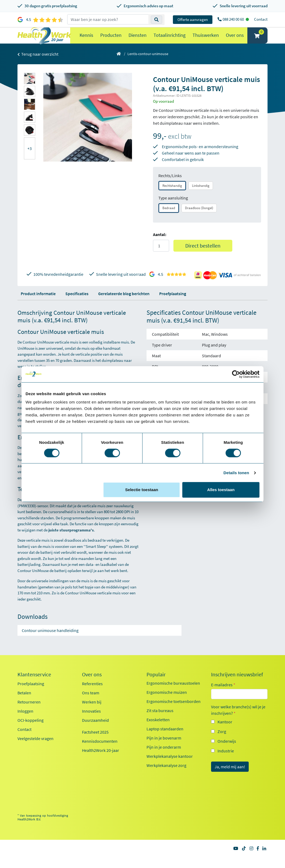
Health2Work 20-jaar (101, 761)
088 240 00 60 (234, 19)
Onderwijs (227, 752)
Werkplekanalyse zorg (166, 776)
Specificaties (77, 304)
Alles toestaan (221, 490)
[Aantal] (161, 256)
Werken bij (92, 713)
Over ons (235, 40)
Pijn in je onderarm (164, 758)
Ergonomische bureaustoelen (173, 694)
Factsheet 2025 (95, 743)
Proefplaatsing (173, 304)
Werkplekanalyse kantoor (170, 767)
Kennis (86, 40)
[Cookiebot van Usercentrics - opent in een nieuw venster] (236, 374)
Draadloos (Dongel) (199, 219)
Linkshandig (201, 196)
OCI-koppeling (31, 731)
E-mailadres (223, 695)
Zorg (222, 742)
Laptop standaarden (165, 740)
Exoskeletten (158, 730)
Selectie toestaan (142, 490)
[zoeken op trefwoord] (108, 19)
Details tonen (236, 473)
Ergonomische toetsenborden (174, 712)
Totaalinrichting (170, 40)
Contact (261, 19)
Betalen (24, 703)
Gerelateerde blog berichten (124, 304)
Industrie (226, 762)
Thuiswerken (206, 40)
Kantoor (225, 733)
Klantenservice (34, 685)
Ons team (91, 703)
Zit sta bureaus (160, 721)
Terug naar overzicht (38, 65)
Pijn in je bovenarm (164, 749)
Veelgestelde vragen (35, 749)
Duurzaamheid (95, 731)
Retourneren (29, 713)
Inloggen (25, 722)
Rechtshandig (172, 196)
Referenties (92, 694)
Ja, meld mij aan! (230, 777)
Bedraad (169, 219)
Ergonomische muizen (167, 703)
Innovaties (91, 722)
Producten (111, 40)
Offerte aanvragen (193, 19)
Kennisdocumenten (100, 752)
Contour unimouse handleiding (50, 641)
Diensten (138, 40)
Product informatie (38, 304)
